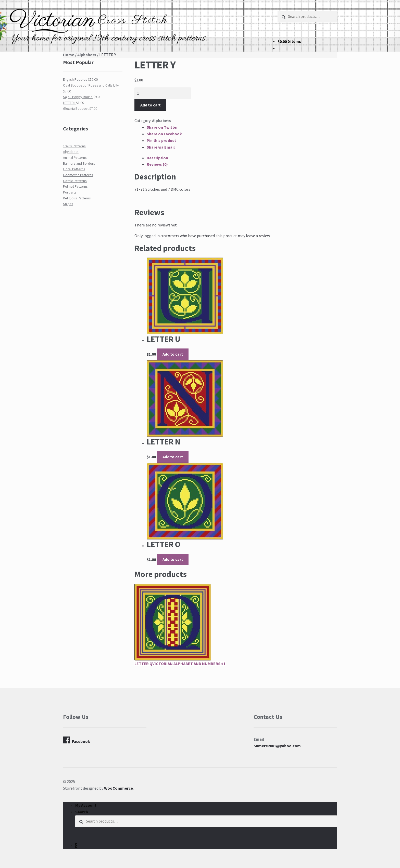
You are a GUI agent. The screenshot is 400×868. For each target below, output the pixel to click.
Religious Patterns (77, 198)
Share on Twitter (162, 127)
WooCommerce (118, 788)
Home (69, 55)
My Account (86, 805)
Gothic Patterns (75, 181)
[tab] (242, 158)
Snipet (68, 204)
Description (157, 158)
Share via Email (161, 147)
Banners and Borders (79, 163)
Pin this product (161, 140)
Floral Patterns (74, 169)
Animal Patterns (75, 158)
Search (82, 812)
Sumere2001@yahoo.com (277, 746)
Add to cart (151, 105)
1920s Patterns (74, 146)
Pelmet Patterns (75, 186)
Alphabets (87, 55)
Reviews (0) (157, 164)
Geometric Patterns (78, 175)
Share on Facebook (164, 134)
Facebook (77, 740)
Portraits (70, 192)
